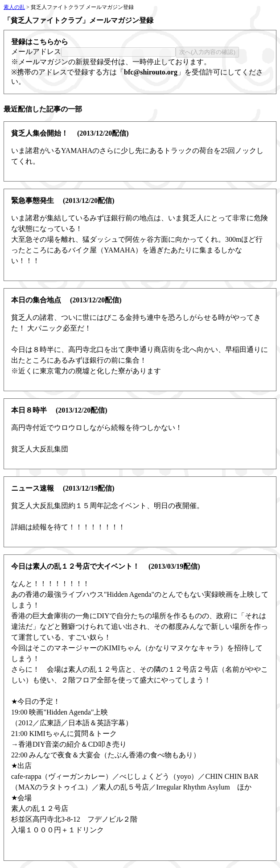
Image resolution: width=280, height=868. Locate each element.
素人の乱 (14, 7)
